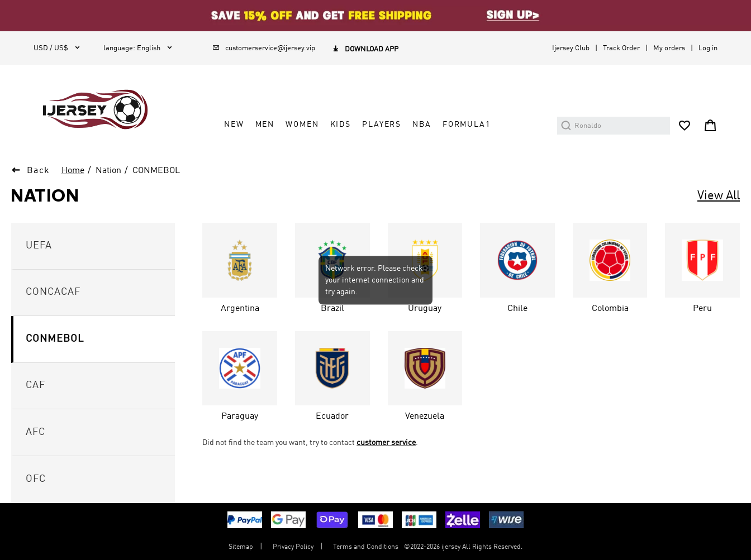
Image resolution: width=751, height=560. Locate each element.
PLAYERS (382, 125)
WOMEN (302, 125)
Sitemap (241, 547)
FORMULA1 (467, 125)
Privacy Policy (293, 547)
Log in (708, 48)
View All (719, 196)
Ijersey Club (571, 48)
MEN (265, 125)
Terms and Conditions (366, 547)
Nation (108, 171)
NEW (234, 125)
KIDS (341, 125)
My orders (669, 48)
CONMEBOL (156, 171)
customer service (386, 443)
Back (39, 171)
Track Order (621, 48)
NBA (422, 125)
